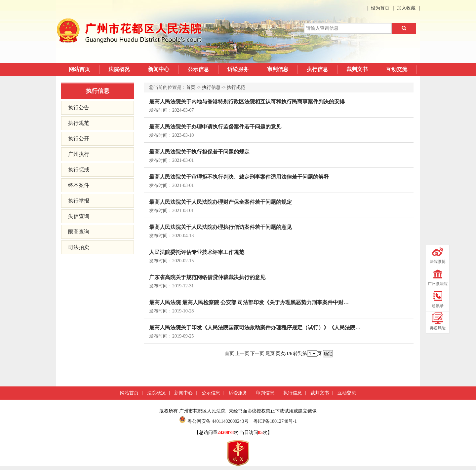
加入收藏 (406, 8)
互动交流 (397, 69)
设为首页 (380, 8)
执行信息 (317, 69)
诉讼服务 (238, 69)
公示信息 (198, 69)
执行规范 (79, 123)
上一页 (242, 354)
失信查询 (79, 216)
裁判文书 (357, 69)
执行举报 (79, 201)
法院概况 (119, 69)
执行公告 (79, 108)
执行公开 (79, 139)
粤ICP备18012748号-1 (275, 421)
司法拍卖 (79, 247)
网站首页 (79, 69)
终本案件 (79, 185)
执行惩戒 (79, 170)
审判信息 (278, 69)
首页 (191, 87)
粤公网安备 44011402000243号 (214, 421)
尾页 (270, 354)
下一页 (257, 354)
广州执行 (79, 154)
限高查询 (79, 232)
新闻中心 (159, 69)
